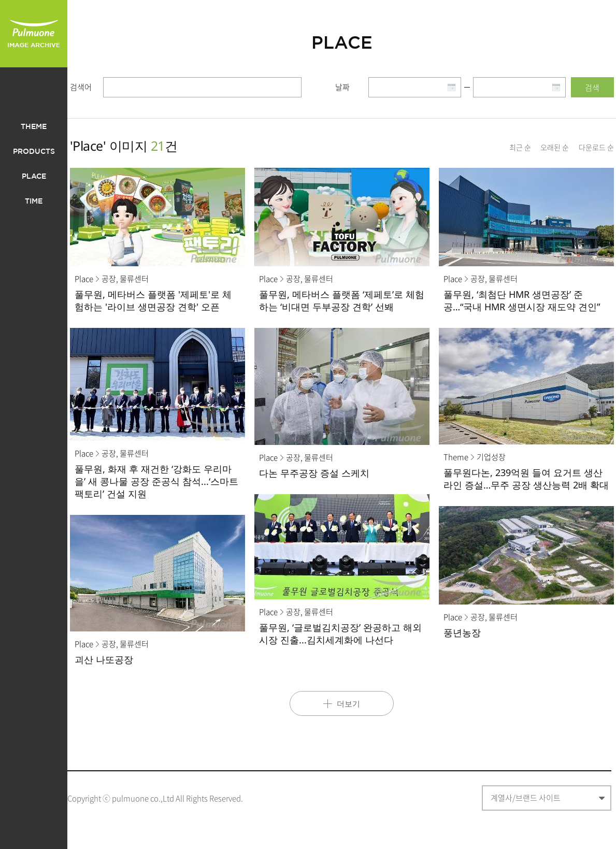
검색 (592, 88)
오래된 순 (555, 147)
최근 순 (520, 147)
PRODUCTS (34, 152)
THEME (34, 127)
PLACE (34, 177)
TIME (34, 202)
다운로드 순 (596, 147)
